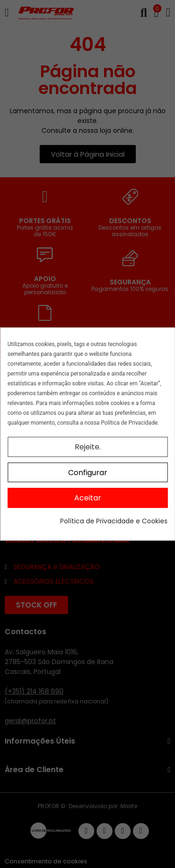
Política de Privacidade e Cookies (114, 521)
